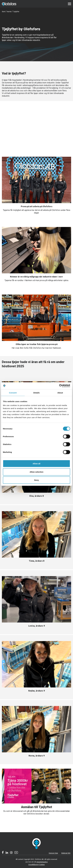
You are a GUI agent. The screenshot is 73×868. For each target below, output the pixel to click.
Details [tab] (36, 393)
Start (4, 12)
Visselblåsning (33, 865)
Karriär (9, 12)
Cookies (42, 865)
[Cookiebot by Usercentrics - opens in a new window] (59, 386)
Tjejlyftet (16, 12)
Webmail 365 (66, 853)
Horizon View (53, 853)
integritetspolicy (42, 862)
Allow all (37, 464)
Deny (37, 480)
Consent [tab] (13, 393)
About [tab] (60, 393)
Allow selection (36, 472)
